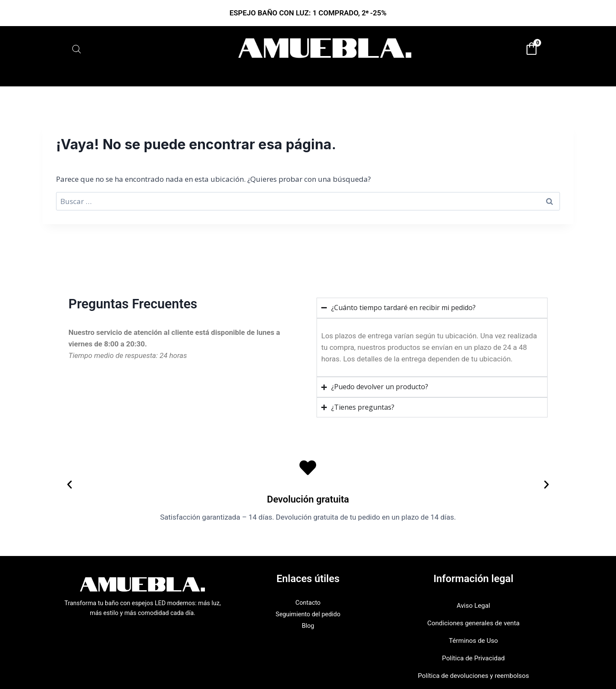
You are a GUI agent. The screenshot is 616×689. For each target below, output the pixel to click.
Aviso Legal (474, 606)
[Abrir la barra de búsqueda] (77, 49)
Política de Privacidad (473, 658)
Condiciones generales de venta (474, 623)
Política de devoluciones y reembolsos (474, 676)
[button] (70, 485)
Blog (308, 626)
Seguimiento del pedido (308, 614)
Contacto (308, 603)
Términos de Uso (473, 641)
